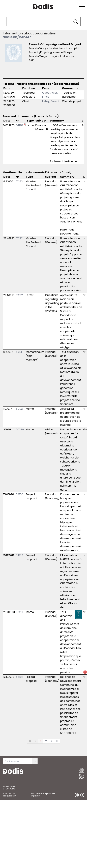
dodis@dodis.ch (9, 796)
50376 (20, 429)
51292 (19, 295)
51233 (19, 181)
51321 (19, 352)
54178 (19, 125)
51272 (19, 238)
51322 (19, 409)
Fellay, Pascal (51, 101)
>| (57, 741)
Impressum (36, 796)
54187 (19, 677)
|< (30, 741)
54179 (19, 555)
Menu (82, 5)
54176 (19, 494)
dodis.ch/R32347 (17, 37)
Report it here (50, 794)
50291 (19, 612)
